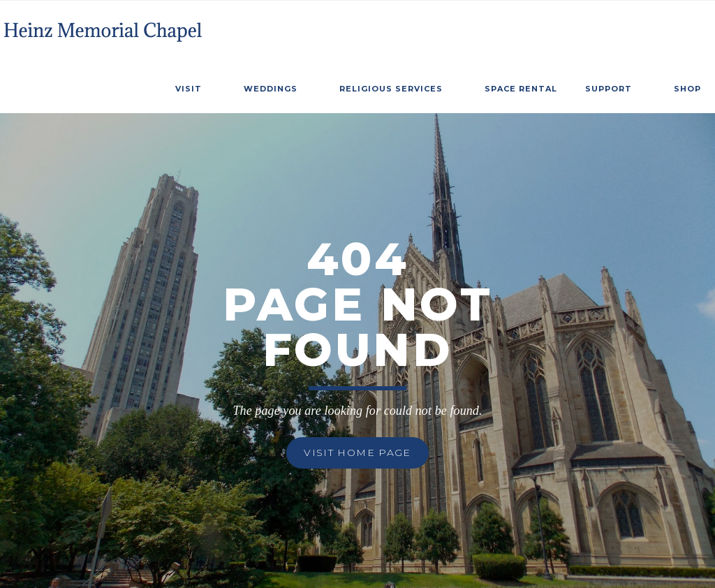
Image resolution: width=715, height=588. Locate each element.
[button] (196, 87)
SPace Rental (521, 89)
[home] (104, 27)
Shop (687, 89)
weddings (271, 89)
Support (609, 89)
